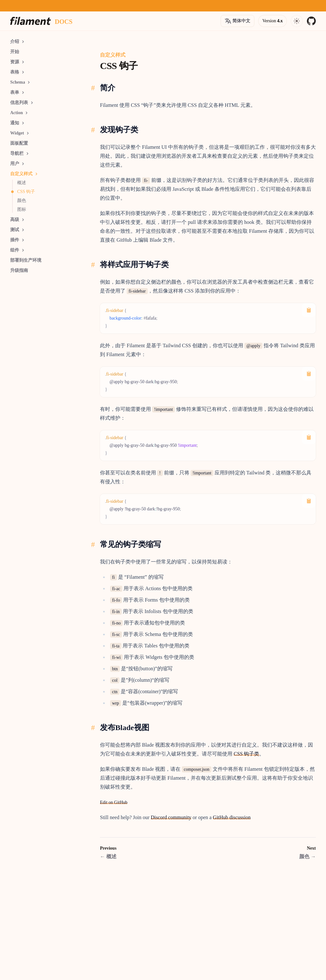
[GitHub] (311, 21)
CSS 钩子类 (246, 754)
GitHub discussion (232, 817)
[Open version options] (237, 21)
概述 (108, 856)
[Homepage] (31, 21)
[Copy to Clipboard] (309, 310)
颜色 (308, 856)
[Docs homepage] (64, 21)
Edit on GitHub (114, 802)
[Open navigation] (297, 21)
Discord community (171, 817)
